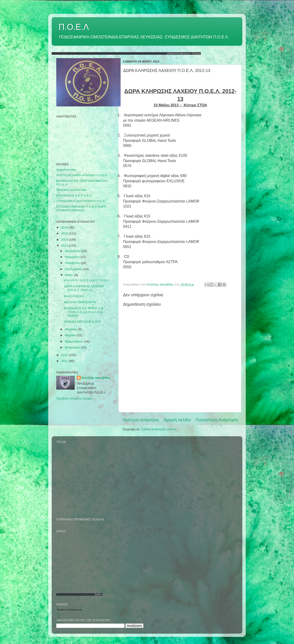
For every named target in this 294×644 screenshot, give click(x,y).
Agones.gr (185, 53)
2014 (65, 240)
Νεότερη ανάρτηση (141, 420)
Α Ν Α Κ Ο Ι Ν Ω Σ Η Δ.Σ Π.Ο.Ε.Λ (87, 280)
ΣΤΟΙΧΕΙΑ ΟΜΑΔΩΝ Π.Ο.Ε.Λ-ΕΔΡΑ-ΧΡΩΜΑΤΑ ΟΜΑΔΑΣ (82, 208)
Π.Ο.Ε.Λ (74, 27)
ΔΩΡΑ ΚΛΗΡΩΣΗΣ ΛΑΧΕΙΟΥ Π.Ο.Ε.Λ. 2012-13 (84, 288)
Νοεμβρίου (73, 257)
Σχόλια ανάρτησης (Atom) (159, 429)
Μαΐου (69, 275)
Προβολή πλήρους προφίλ (74, 398)
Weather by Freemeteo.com (70, 610)
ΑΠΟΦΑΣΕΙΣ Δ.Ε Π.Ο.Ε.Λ (74, 195)
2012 (65, 355)
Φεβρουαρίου (74, 341)
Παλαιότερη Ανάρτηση (217, 420)
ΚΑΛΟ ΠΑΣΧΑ (74, 296)
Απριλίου (71, 329)
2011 (65, 361)
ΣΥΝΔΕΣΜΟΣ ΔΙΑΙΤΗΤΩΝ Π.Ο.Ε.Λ (81, 201)
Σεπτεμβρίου (74, 269)
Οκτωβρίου (73, 263)
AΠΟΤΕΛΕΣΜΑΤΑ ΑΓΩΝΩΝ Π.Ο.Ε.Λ (82, 175)
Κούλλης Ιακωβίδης (96, 378)
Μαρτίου (71, 335)
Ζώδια (98, 594)
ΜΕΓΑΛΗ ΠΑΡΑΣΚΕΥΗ (80, 302)
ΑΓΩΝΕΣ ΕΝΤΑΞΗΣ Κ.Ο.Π (82, 322)
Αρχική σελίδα (177, 420)
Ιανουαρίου (73, 347)
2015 (65, 233)
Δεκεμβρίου (73, 251)
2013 (65, 246)
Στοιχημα (196, 53)
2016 (65, 227)
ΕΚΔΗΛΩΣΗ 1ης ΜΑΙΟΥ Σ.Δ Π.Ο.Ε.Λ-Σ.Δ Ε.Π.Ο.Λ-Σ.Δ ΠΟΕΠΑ (84, 312)
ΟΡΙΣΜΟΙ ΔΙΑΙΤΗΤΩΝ (71, 190)
